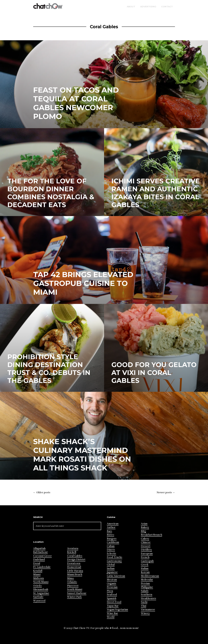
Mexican (112, 580)
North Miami (41, 582)
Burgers (112, 539)
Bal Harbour (40, 552)
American (113, 524)
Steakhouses (149, 598)
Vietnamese (148, 610)
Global (111, 565)
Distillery (146, 550)
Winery (145, 613)
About (131, 7)
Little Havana (75, 571)
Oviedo (37, 586)
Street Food (114, 602)
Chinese (146, 542)
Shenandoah (41, 589)
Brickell (72, 552)
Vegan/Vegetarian (117, 610)
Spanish (112, 598)
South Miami (75, 589)
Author (111, 527)
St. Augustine (41, 593)
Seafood (112, 595)
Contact (167, 7)
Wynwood (39, 601)
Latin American (116, 576)
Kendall (38, 571)
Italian (145, 568)
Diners (111, 550)
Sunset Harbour (77, 593)
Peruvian (112, 587)
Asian (144, 524)
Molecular (147, 580)
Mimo (71, 578)
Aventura (73, 548)
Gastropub (147, 561)
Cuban (111, 546)
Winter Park (74, 597)
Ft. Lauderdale (42, 567)
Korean (145, 572)
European (147, 554)
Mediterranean (150, 576)
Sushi (144, 602)
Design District (76, 560)
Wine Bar (112, 613)
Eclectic (112, 554)
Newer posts (166, 493)
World (111, 617)
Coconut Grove (42, 556)
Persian (145, 583)
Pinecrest (73, 586)
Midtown (39, 578)
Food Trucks (115, 557)
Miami (37, 575)
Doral (37, 563)
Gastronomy (114, 561)
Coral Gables (75, 556)
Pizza (110, 591)
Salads (145, 591)
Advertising (148, 7)
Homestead (74, 567)
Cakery (145, 539)
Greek (145, 565)
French (145, 557)
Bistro (111, 535)
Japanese (112, 572)
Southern (147, 595)
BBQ (143, 531)
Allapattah (39, 548)
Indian (111, 568)
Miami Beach (75, 575)
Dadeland (39, 560)
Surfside (38, 597)
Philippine (147, 587)
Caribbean (113, 542)
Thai (144, 606)
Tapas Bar (113, 606)
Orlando (72, 582)
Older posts (42, 493)
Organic (112, 583)
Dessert (146, 546)
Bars (109, 531)
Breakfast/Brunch (152, 535)
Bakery (145, 527)
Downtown (74, 563)
